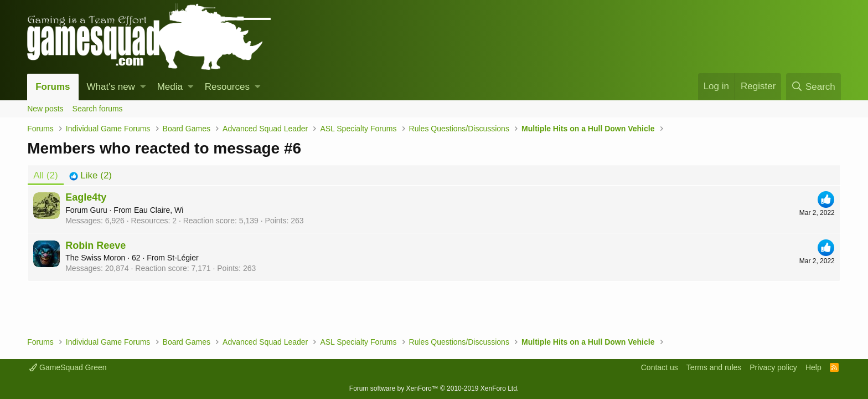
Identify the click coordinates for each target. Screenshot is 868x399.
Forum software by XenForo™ (434, 388)
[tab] (91, 176)
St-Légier (183, 258)
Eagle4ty (86, 197)
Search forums (98, 109)
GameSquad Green (68, 367)
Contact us (660, 367)
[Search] (813, 87)
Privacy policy (773, 367)
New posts (45, 109)
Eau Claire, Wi (159, 210)
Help (813, 367)
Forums (53, 87)
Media (170, 87)
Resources (227, 87)
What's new (111, 87)
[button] (143, 87)
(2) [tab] (45, 175)
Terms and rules (714, 367)
